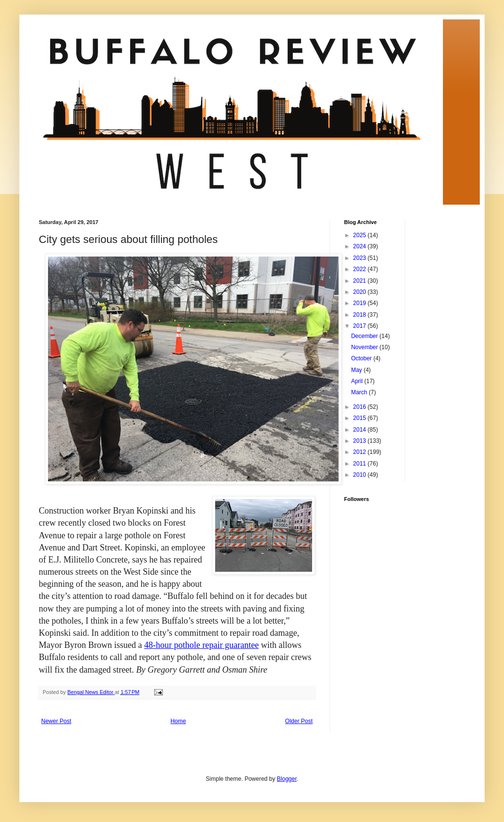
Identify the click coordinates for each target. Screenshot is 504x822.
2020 (361, 292)
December (365, 336)
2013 (361, 441)
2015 (361, 418)
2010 (361, 475)
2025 (361, 235)
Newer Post (56, 721)
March (360, 392)
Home (178, 721)
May (357, 370)
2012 (361, 452)
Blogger (287, 779)
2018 (361, 315)
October (362, 358)
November (365, 347)
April (357, 381)
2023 (361, 258)
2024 (361, 246)
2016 (361, 407)
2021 (361, 281)
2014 (361, 430)
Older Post (299, 721)
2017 (361, 326)
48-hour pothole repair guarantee (201, 645)
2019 (361, 303)
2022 (361, 269)
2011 (361, 464)
